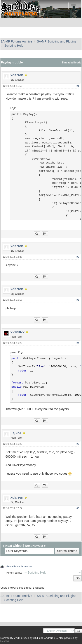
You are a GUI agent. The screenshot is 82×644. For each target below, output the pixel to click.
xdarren (17, 75)
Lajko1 (16, 433)
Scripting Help (14, 46)
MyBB (17, 638)
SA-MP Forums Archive (16, 41)
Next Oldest (14, 546)
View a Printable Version (19, 566)
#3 (78, 300)
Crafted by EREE (30, 638)
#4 (78, 343)
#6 (78, 508)
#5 (78, 444)
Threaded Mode (72, 63)
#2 (78, 257)
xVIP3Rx (17, 332)
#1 (78, 86)
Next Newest (34, 546)
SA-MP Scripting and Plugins (57, 41)
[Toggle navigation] (73, 6)
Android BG (51, 638)
